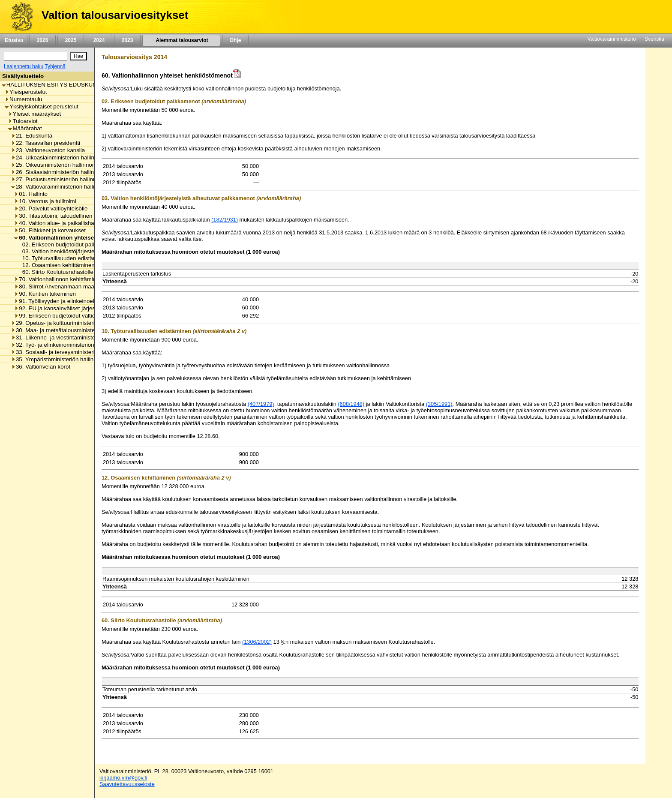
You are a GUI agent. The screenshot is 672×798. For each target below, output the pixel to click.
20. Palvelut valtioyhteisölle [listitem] (51, 208)
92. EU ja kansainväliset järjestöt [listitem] (58, 308)
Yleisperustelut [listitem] (26, 92)
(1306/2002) (257, 642)
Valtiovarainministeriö (612, 39)
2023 (127, 40)
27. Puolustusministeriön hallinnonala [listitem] (61, 179)
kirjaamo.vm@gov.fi (123, 778)
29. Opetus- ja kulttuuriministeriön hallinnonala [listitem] (72, 323)
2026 (42, 40)
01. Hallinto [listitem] (31, 194)
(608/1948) (351, 404)
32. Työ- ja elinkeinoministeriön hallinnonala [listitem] (69, 345)
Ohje (235, 40)
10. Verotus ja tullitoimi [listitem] (45, 201)
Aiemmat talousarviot (181, 40)
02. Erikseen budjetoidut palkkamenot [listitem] (67, 244)
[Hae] (78, 56)
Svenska (654, 39)
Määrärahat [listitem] (25, 128)
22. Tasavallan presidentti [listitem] (46, 143)
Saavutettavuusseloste (127, 784)
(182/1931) (225, 220)
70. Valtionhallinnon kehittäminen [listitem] (58, 279)
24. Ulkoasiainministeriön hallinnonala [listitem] (61, 157)
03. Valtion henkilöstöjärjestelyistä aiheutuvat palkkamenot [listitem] (94, 251)
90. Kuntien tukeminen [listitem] (45, 294)
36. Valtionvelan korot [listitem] (41, 367)
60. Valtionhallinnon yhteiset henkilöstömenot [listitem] (79, 238)
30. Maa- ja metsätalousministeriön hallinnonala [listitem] (74, 330)
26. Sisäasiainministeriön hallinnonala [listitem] (61, 172)
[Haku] (36, 56)
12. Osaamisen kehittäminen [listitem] (56, 265)
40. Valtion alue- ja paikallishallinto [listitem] (60, 223)
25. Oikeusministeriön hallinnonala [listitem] (57, 165)
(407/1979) (261, 404)
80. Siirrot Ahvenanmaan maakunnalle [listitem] (65, 286)
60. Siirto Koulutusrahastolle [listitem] (55, 272)
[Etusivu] (19, 17)
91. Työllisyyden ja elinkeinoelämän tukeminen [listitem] (75, 301)
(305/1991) (439, 404)
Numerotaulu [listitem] (23, 99)
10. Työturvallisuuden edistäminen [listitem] (63, 258)
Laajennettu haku (24, 66)
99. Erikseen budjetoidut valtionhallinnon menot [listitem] (76, 316)
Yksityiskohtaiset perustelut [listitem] (42, 106)
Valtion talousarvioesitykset (115, 15)
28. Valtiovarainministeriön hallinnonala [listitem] (63, 187)
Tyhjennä (55, 66)
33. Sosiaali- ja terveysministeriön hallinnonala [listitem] (72, 352)
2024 (99, 40)
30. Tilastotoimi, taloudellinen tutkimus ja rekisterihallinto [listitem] (87, 216)
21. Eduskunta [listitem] (32, 136)
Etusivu (14, 40)
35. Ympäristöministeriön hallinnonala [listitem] (61, 359)
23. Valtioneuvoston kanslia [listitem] (48, 150)
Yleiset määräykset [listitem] (35, 114)
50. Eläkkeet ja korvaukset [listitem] (50, 230)
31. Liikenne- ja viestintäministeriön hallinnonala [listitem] (74, 337)
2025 (71, 40)
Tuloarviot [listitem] (23, 121)
